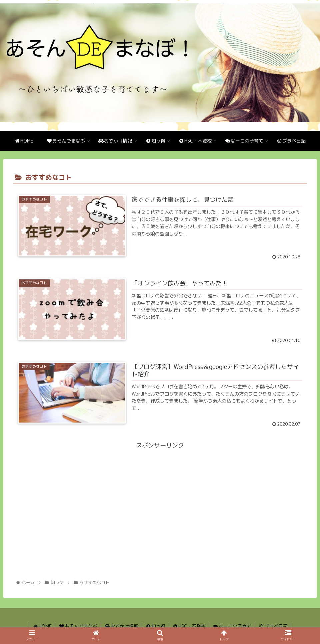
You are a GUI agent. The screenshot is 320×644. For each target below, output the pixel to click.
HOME (42, 626)
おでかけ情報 (121, 626)
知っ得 (155, 626)
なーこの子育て (232, 626)
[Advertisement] (160, 498)
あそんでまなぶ (78, 626)
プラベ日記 (273, 626)
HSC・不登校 (189, 626)
